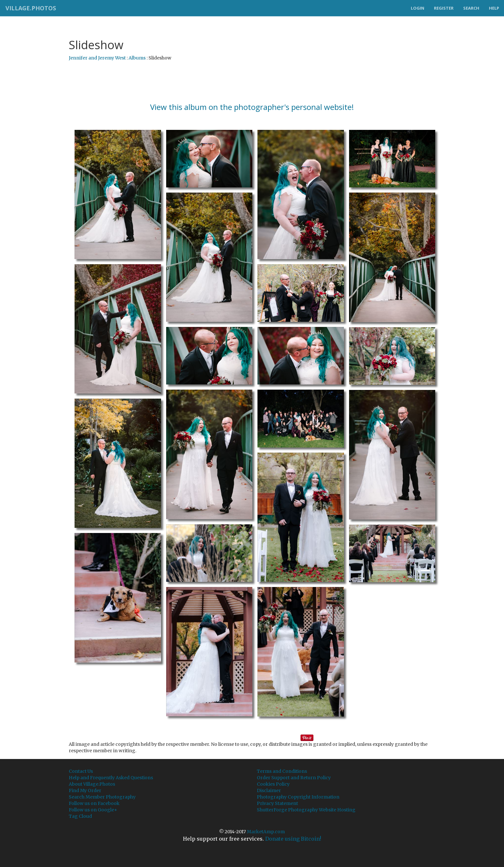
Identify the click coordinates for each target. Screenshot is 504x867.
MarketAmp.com (266, 832)
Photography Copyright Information (298, 797)
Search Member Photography (102, 797)
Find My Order (85, 790)
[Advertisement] (252, 82)
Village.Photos (30, 8)
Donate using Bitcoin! (293, 839)
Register (444, 8)
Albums (137, 58)
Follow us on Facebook (94, 803)
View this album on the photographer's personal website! (252, 107)
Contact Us (81, 771)
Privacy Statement (277, 803)
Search (471, 8)
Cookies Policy (273, 784)
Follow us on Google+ (93, 810)
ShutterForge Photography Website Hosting (306, 810)
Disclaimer (269, 790)
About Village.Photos (92, 784)
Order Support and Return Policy (294, 778)
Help (494, 8)
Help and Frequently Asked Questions (111, 778)
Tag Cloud (80, 816)
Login (418, 8)
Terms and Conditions (282, 771)
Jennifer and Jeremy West (97, 58)
